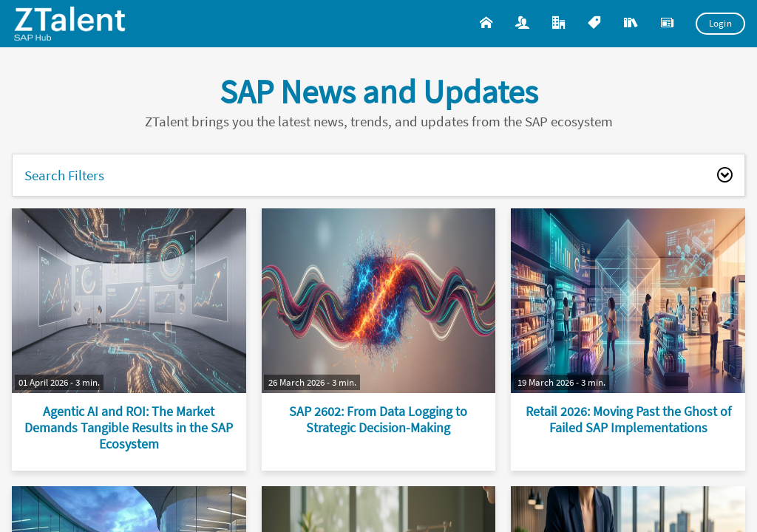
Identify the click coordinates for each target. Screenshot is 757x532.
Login (721, 23)
